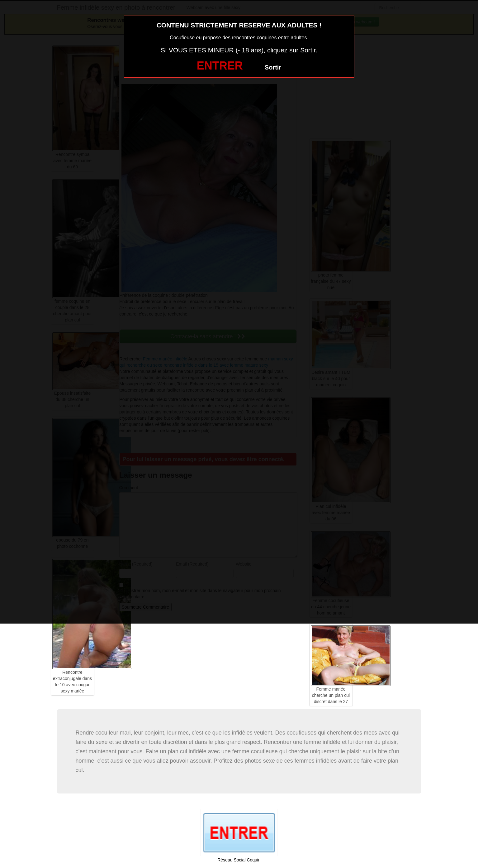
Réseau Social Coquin (239, 860)
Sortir (273, 67)
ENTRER (220, 66)
